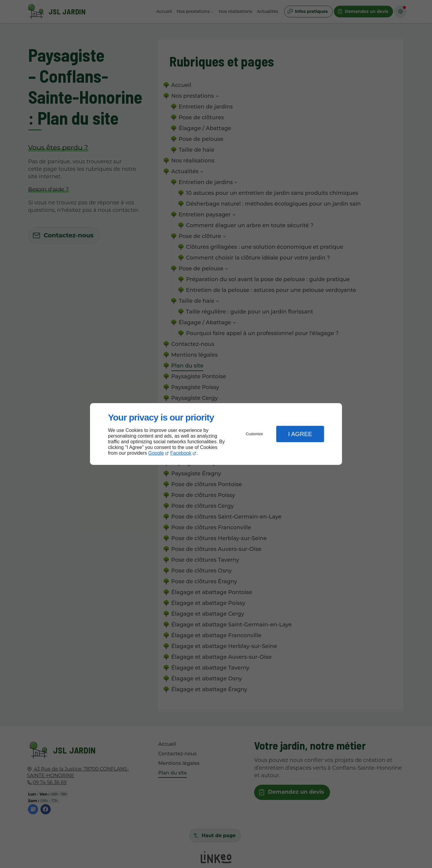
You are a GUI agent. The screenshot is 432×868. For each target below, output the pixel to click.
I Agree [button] (300, 434)
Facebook (181, 453)
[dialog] (216, 434)
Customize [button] (255, 434)
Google (156, 453)
